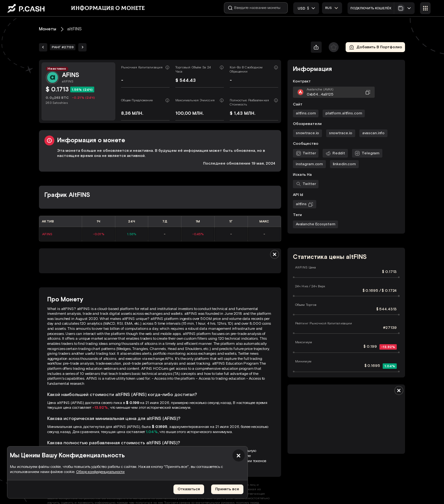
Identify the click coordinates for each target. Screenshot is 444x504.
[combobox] (332, 8)
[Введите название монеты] (256, 8)
